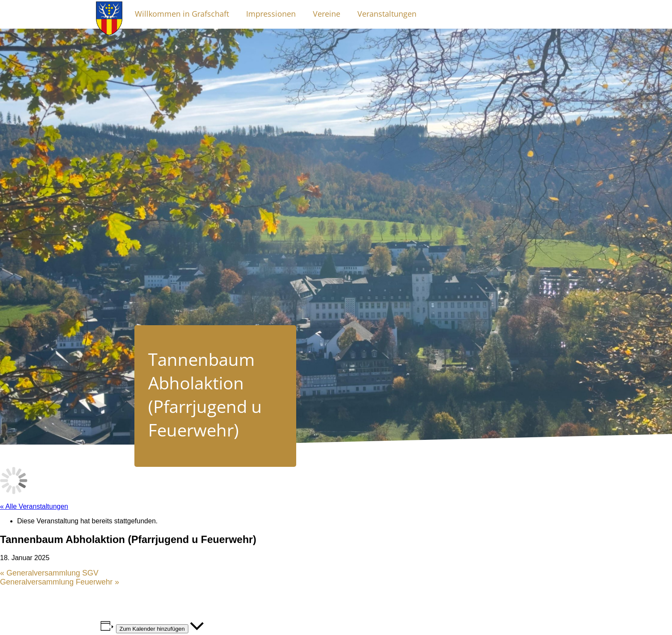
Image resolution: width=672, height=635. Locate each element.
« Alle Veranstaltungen (34, 506)
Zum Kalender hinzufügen (152, 629)
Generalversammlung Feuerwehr (59, 582)
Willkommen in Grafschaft (182, 14)
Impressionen (271, 14)
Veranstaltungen (387, 14)
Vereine (327, 14)
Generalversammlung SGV (49, 573)
